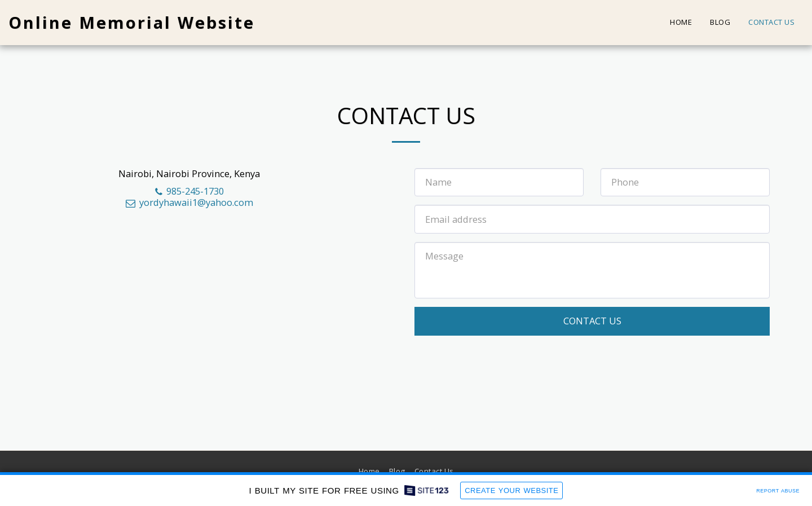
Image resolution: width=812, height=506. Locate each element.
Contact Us (592, 321)
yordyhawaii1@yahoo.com (189, 202)
